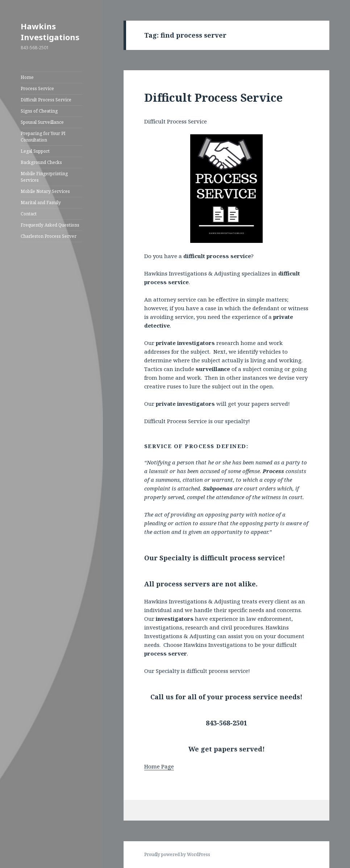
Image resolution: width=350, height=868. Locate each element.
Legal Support (35, 151)
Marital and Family (41, 203)
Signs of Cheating (39, 111)
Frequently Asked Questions (50, 225)
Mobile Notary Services (45, 191)
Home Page (159, 766)
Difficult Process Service (46, 100)
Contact (29, 214)
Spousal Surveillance (42, 122)
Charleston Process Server (49, 236)
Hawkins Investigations (50, 31)
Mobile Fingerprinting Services (44, 177)
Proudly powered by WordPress (177, 854)
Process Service (37, 89)
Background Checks (41, 162)
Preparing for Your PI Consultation (43, 137)
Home (27, 77)
